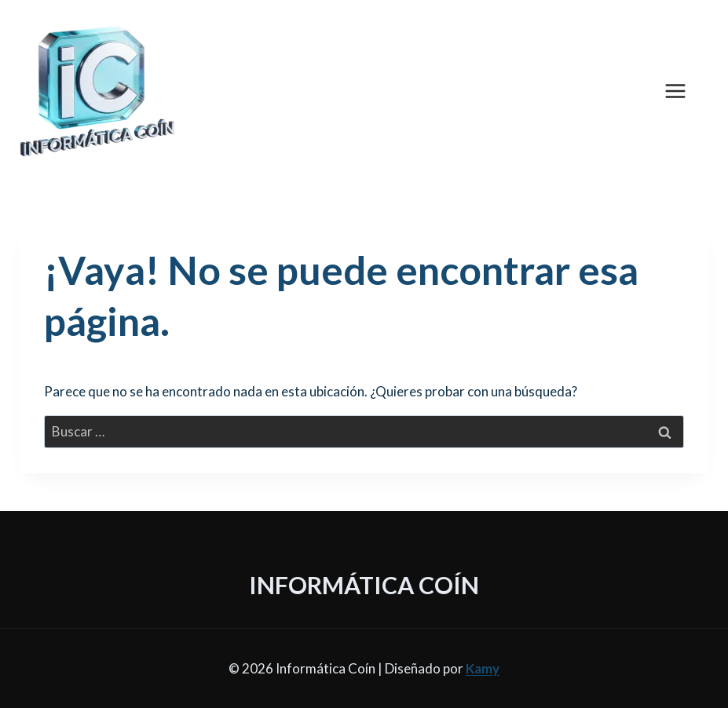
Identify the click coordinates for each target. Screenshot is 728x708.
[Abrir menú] (683, 91)
